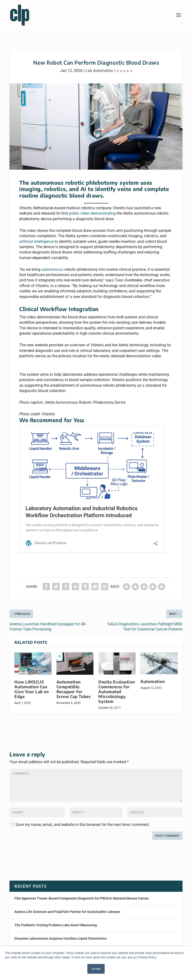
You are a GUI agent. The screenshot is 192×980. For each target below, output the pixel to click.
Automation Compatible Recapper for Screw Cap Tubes (74, 689)
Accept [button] (96, 969)
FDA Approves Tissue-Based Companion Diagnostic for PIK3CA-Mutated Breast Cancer (82, 898)
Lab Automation (99, 71)
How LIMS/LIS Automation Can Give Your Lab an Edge (32, 689)
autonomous (52, 269)
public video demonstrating (92, 213)
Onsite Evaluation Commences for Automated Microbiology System (117, 692)
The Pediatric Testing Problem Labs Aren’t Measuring (56, 925)
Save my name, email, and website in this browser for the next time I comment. (82, 825)
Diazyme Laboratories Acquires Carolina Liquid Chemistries (60, 938)
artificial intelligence (36, 241)
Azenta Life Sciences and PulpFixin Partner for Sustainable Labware (67, 912)
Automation (153, 681)
